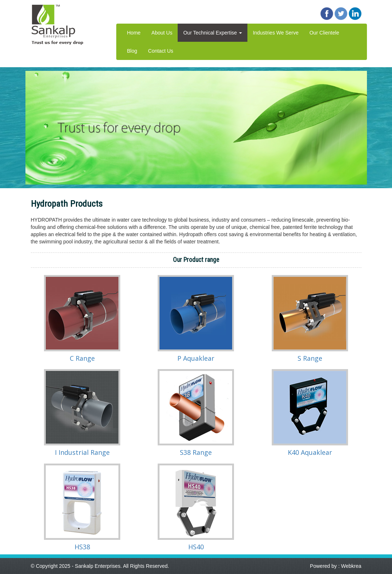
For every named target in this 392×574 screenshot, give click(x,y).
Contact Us (161, 51)
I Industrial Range (82, 452)
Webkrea (351, 566)
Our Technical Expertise (212, 33)
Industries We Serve (276, 33)
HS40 (196, 547)
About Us (162, 33)
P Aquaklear (196, 358)
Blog (132, 51)
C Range (82, 358)
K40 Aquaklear (310, 452)
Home (134, 33)
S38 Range (196, 452)
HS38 (82, 547)
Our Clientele (324, 33)
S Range (310, 358)
